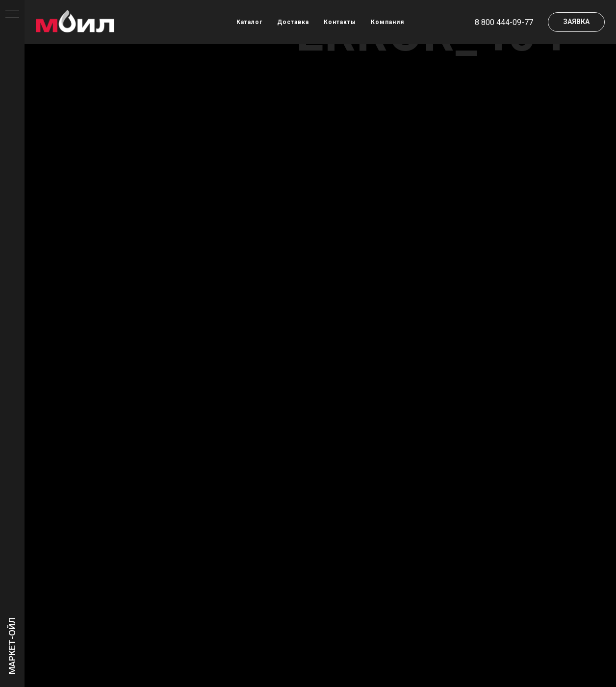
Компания (387, 22)
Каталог (249, 22)
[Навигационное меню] (12, 15)
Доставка (293, 22)
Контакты (340, 22)
